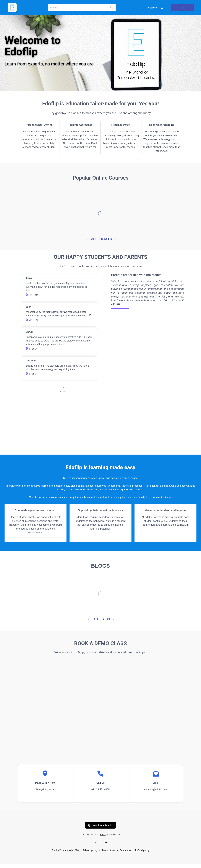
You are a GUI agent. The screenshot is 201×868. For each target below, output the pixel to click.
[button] (61, 391)
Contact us (125, 850)
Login (182, 7)
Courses (152, 8)
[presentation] (61, 387)
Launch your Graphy (101, 825)
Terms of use (109, 850)
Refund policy (142, 850)
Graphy (103, 835)
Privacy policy (90, 850)
